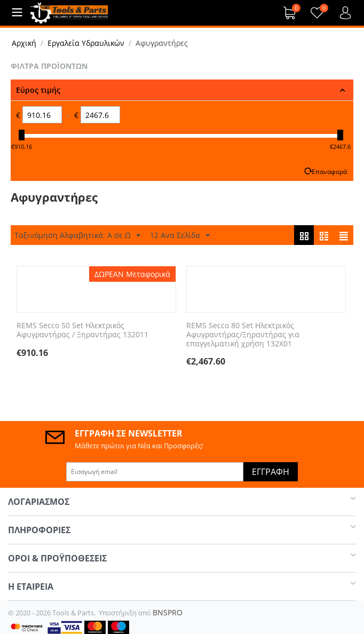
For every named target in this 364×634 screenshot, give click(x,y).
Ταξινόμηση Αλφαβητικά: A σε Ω (77, 236)
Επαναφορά (329, 171)
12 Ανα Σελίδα (180, 236)
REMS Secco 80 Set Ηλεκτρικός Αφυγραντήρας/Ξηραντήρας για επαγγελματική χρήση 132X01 (243, 335)
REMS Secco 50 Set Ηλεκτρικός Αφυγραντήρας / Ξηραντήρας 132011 (82, 330)
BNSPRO (168, 612)
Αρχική (24, 43)
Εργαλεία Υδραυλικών (86, 43)
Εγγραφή (271, 472)
